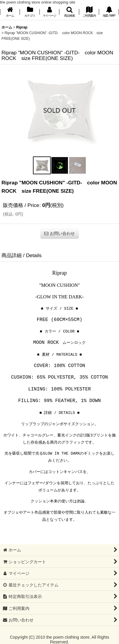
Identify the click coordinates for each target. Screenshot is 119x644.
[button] (69, 12)
